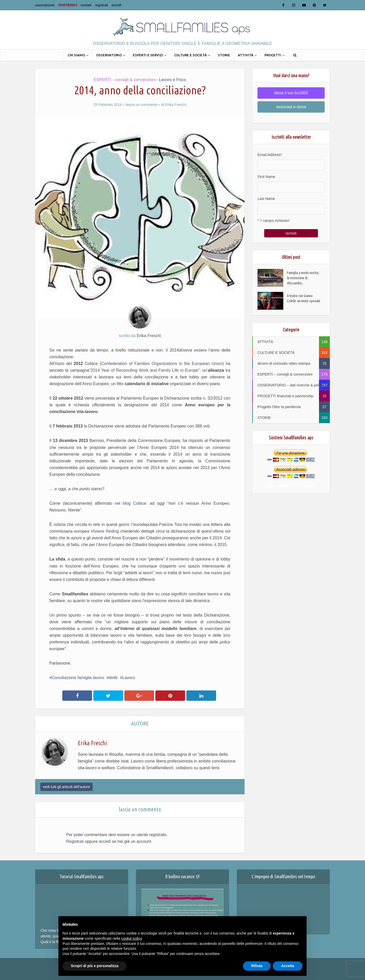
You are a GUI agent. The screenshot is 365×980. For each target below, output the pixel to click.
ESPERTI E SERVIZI (148, 55)
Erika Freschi (176, 105)
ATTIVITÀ (246, 55)
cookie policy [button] (131, 938)
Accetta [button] (288, 966)
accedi (116, 5)
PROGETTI (273, 55)
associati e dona (291, 107)
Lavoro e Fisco (173, 80)
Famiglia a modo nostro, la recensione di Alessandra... (303, 278)
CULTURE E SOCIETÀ (191, 55)
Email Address (270, 155)
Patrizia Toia (170, 524)
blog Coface (135, 503)
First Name (266, 177)
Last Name (266, 199)
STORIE (224, 55)
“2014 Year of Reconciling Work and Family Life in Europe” (145, 370)
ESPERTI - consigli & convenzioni (125, 80)
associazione (45, 5)
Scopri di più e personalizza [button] (95, 966)
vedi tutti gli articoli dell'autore (66, 787)
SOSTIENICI (68, 5)
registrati (102, 5)
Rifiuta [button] (257, 966)
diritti (113, 678)
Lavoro (129, 678)
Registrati (75, 841)
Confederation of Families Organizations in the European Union (162, 364)
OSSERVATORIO (109, 55)
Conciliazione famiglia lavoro (78, 678)
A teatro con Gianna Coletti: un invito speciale (304, 298)
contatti (86, 5)
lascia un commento (142, 105)
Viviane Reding (106, 531)
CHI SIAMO (76, 55)
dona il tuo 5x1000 (291, 93)
